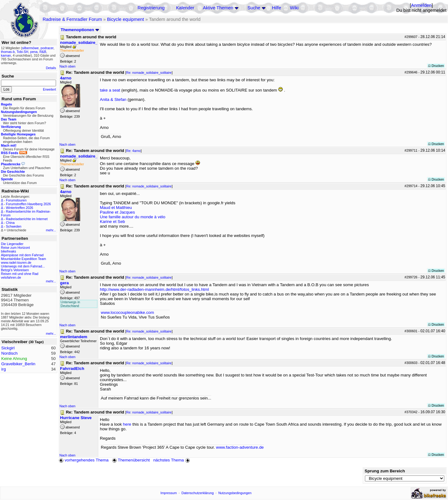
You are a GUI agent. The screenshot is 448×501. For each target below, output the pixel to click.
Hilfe (276, 8)
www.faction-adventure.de (240, 447)
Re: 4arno (133, 151)
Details (51, 68)
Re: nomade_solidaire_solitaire (149, 73)
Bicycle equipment (126, 19)
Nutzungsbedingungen (235, 493)
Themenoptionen (80, 30)
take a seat (110, 90)
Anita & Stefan (113, 99)
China (10, 223)
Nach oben (68, 66)
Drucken (436, 66)
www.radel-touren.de (16, 262)
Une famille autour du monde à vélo (133, 217)
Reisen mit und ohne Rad (20, 274)
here (127, 424)
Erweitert (49, 89)
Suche (254, 8)
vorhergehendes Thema (84, 460)
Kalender (185, 8)
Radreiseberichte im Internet (27, 219)
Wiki (294, 8)
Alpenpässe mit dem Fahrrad (22, 255)
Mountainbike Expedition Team (23, 259)
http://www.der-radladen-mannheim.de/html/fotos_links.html (154, 289)
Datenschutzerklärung (198, 493)
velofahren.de (11, 277)
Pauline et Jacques (117, 212)
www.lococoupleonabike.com (127, 312)
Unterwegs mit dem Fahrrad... (23, 266)
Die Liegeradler (12, 244)
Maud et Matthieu (116, 208)
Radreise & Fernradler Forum (72, 19)
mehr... (51, 230)
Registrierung (151, 8)
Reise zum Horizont (15, 248)
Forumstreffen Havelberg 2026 (28, 204)
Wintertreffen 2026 (19, 208)
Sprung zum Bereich (385, 471)
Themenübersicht (131, 460)
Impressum (169, 493)
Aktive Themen (218, 8)
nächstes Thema (172, 460)
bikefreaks (9, 251)
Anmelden (421, 5)
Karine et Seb (112, 222)
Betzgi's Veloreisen (15, 270)
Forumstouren (16, 200)
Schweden (14, 226)
